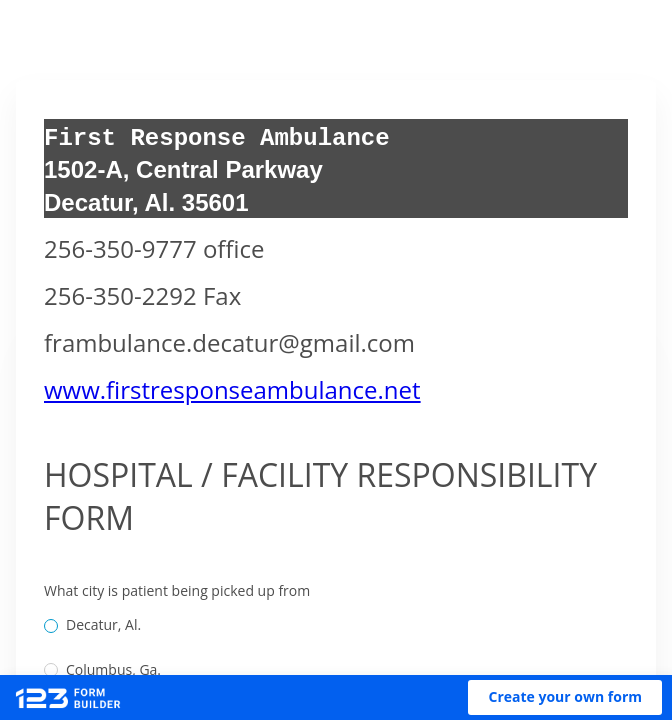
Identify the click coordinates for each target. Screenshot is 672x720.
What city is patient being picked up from (177, 590)
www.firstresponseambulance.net (232, 389)
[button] (565, 697)
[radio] (51, 626)
